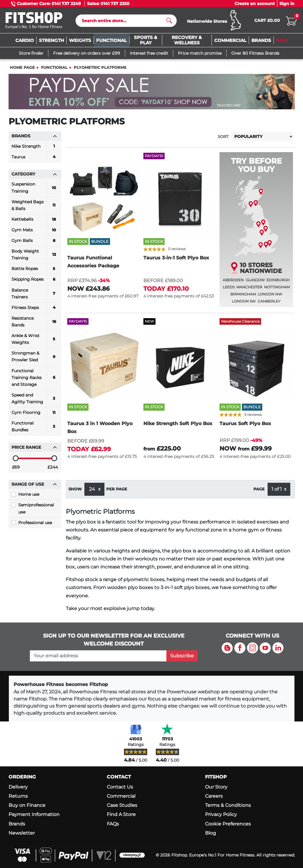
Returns (18, 796)
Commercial (121, 796)
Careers (214, 796)
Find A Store (121, 815)
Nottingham (277, 289)
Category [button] (34, 176)
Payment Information (34, 815)
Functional (54, 69)
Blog (211, 833)
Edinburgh (278, 282)
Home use (29, 496)
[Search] (124, 22)
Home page (22, 69)
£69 (16, 469)
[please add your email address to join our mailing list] (98, 656)
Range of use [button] (34, 486)
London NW (270, 296)
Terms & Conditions (228, 805)
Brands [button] (34, 138)
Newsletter (22, 833)
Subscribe (182, 656)
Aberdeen (233, 282)
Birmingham (243, 296)
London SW (244, 303)
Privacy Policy (221, 815)
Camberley (269, 303)
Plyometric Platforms (100, 69)
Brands (17, 824)
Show (75, 491)
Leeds (229, 289)
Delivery (18, 787)
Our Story (216, 787)
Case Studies (122, 805)
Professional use (35, 524)
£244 (53, 469)
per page (117, 491)
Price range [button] (34, 449)
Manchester (249, 289)
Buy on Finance (27, 805)
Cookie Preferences (228, 824)
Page (259, 491)
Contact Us (120, 787)
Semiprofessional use (36, 510)
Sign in (287, 4)
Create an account (255, 4)
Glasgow (255, 282)
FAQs (113, 824)
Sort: (223, 138)
